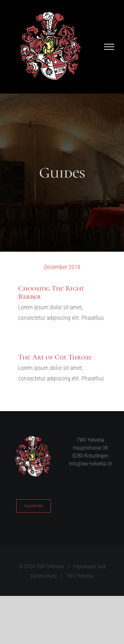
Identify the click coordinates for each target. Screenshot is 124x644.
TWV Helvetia (80, 576)
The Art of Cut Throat (55, 357)
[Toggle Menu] (109, 47)
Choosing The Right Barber (51, 292)
